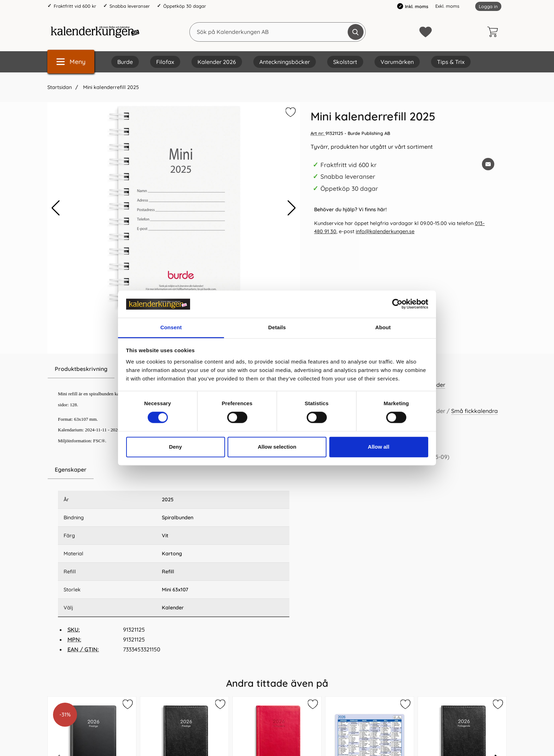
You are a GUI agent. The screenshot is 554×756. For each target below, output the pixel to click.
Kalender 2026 (217, 62)
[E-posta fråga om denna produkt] (488, 164)
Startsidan (60, 87)
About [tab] (383, 327)
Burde (125, 62)
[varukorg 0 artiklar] (494, 32)
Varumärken (397, 62)
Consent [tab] (171, 327)
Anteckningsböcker (285, 62)
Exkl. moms (447, 6)
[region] (174, 470)
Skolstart (345, 62)
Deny (175, 447)
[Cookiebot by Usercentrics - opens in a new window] (397, 304)
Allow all (379, 447)
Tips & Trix (451, 62)
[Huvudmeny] (71, 62)
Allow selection (277, 447)
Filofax (165, 62)
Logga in (488, 6)
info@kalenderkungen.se (385, 231)
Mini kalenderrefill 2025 (110, 87)
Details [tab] (277, 327)
